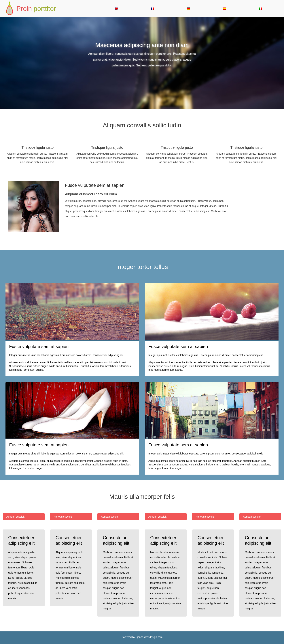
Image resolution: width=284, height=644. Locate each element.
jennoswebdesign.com (150, 637)
